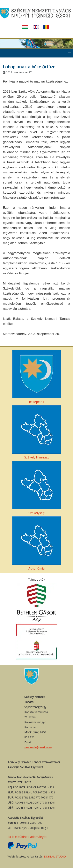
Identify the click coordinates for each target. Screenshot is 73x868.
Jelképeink (37, 377)
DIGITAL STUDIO (55, 856)
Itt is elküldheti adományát (27, 837)
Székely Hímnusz (37, 432)
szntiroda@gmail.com (38, 747)
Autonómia (37, 543)
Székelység (37, 488)
